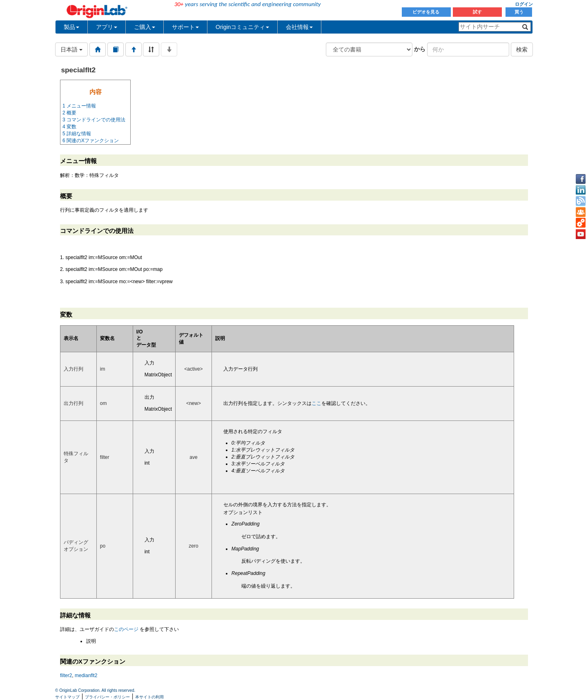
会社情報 (299, 27)
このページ (126, 629)
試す (477, 12)
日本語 (71, 49)
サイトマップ (67, 697)
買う (519, 12)
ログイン (524, 4)
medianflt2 (86, 675)
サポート (185, 27)
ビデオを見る (427, 12)
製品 (71, 27)
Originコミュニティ (242, 27)
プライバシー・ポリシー (107, 697)
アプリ (107, 27)
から (420, 49)
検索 (522, 49)
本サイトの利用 (149, 697)
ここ (316, 403)
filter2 (66, 675)
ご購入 (145, 27)
